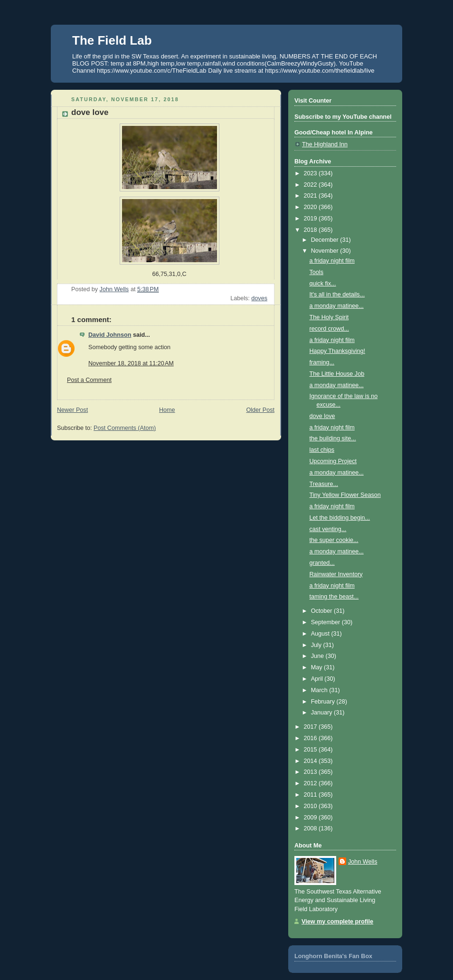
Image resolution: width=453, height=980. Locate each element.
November (326, 251)
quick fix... (323, 284)
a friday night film (332, 261)
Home (167, 410)
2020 (311, 207)
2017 (311, 727)
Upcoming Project (333, 461)
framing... (322, 362)
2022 (311, 185)
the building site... (333, 438)
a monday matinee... (337, 306)
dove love (322, 416)
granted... (322, 563)
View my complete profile (337, 922)
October (322, 611)
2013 (311, 772)
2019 (311, 219)
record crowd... (329, 329)
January (322, 713)
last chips (322, 450)
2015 (311, 750)
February (324, 702)
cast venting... (328, 529)
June (318, 656)
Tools (316, 272)
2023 (311, 173)
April (318, 679)
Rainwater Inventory (336, 574)
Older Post (260, 410)
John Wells (363, 862)
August (321, 634)
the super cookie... (334, 540)
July (317, 645)
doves (259, 298)
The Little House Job (337, 374)
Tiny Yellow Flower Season (345, 495)
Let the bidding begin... (340, 518)
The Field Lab (112, 40)
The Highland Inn (325, 144)
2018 (311, 230)
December (326, 240)
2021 (311, 196)
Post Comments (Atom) (125, 428)
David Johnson (110, 335)
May (317, 667)
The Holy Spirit (329, 317)
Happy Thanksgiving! (338, 351)
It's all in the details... (337, 295)
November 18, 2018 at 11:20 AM (131, 363)
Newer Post (72, 410)
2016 (311, 738)
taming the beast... (334, 597)
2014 (311, 761)
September (326, 622)
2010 (311, 806)
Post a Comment (89, 380)
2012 (311, 783)
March (320, 690)
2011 (311, 795)
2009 (311, 818)
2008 (311, 828)
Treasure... (324, 484)
